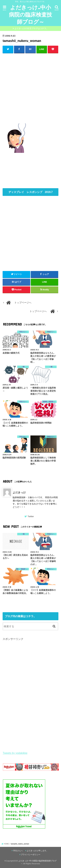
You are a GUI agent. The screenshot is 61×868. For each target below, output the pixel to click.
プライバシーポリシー (31, 855)
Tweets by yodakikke (15, 753)
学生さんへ (18, 851)
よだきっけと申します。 (37, 851)
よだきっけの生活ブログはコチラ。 (31, 28)
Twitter (31, 516)
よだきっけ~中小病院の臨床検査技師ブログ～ (30, 14)
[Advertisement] (30, 88)
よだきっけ (19, 492)
